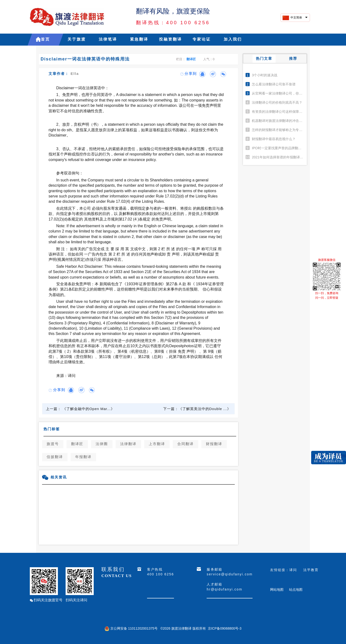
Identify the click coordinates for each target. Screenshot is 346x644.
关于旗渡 (77, 39)
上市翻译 (157, 444)
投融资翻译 (170, 39)
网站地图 (277, 590)
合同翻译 (185, 444)
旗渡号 (53, 444)
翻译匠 (191, 59)
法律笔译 (108, 39)
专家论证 (202, 39)
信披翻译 (55, 457)
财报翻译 (214, 444)
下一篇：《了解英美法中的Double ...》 (197, 409)
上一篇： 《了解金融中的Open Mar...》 (80, 409)
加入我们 (233, 39)
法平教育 (311, 570)
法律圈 (102, 444)
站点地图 (296, 590)
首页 (45, 39)
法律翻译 (128, 444)
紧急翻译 (139, 39)
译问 (293, 570)
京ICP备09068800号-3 (225, 628)
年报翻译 (83, 457)
